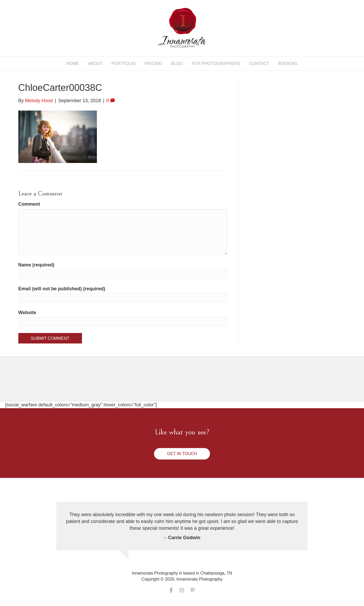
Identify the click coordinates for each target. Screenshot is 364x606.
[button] (182, 454)
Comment (29, 204)
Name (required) (36, 265)
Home (73, 64)
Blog (177, 64)
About (95, 64)
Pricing (153, 64)
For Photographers (216, 64)
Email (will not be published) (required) (62, 289)
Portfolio (124, 64)
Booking (288, 64)
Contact (259, 64)
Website (27, 313)
